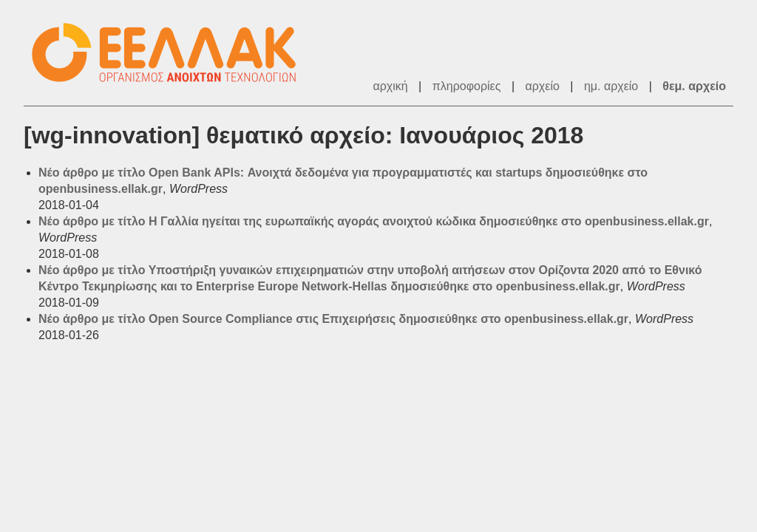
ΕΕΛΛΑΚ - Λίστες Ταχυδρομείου (172, 53)
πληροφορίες (467, 86)
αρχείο (543, 86)
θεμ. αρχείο (694, 86)
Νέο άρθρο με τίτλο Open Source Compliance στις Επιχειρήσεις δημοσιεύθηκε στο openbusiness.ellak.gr (333, 319)
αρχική (390, 86)
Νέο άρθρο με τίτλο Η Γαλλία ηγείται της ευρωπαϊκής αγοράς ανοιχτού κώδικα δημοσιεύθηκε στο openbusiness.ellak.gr (374, 221)
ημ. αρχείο (611, 86)
